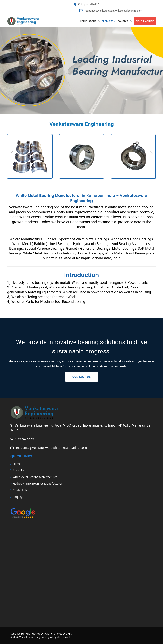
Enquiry (18, 497)
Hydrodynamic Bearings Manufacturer (37, 484)
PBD (70, 633)
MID (28, 633)
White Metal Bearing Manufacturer (35, 477)
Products (108, 21)
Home (83, 21)
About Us (94, 21)
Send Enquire (145, 21)
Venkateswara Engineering (34, 637)
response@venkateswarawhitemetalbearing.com (113, 11)
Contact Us (125, 21)
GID (47, 633)
